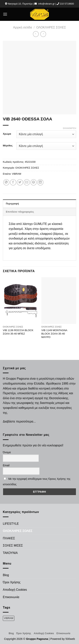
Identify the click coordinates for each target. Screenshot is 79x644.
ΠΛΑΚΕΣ (9, 538)
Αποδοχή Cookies (15, 590)
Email (6, 465)
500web (70, 639)
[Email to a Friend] (27, 182)
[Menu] (5, 14)
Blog (6, 575)
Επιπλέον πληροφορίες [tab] (20, 212)
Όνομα (7, 452)
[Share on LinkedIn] (40, 182)
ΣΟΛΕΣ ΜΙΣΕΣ (13, 545)
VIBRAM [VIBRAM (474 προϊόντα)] (9, 618)
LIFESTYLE (11, 524)
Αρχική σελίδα (22, 27)
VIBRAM (17, 174)
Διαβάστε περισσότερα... (19, 421)
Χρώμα (7, 134)
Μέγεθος (8, 146)
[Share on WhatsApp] (6, 182)
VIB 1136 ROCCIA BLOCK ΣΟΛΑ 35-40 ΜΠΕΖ (18, 332)
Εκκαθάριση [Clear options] (70, 128)
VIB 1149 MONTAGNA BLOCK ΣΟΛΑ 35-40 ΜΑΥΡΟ (54, 334)
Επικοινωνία (11, 597)
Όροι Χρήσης (12, 582)
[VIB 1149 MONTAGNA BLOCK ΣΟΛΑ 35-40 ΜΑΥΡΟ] (59, 301)
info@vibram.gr (46, 4)
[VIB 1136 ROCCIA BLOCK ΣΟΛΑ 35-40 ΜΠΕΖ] (20, 301)
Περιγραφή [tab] (12, 204)
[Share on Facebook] (13, 182)
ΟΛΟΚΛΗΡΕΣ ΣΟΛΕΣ (51, 27)
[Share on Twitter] (20, 182)
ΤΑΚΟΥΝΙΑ (10, 553)
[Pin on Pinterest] (34, 182)
